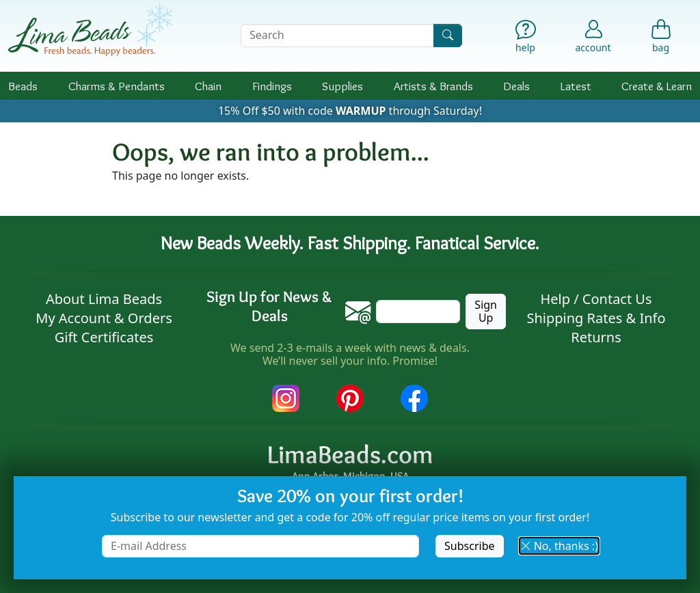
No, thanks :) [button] (559, 546)
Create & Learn (657, 86)
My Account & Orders (104, 318)
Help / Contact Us (596, 299)
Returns (596, 337)
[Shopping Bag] (661, 39)
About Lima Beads (104, 299)
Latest (576, 86)
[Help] (525, 39)
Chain (208, 86)
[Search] (448, 35)
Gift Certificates (104, 337)
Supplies (342, 86)
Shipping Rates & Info (596, 318)
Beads (23, 86)
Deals (516, 86)
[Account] (593, 35)
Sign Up (486, 311)
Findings (272, 86)
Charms (117, 86)
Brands (433, 86)
